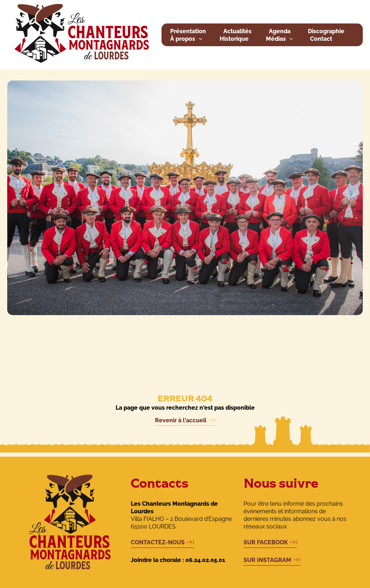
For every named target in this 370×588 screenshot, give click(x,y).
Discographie (326, 31)
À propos (186, 39)
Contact (321, 39)
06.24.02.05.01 (205, 560)
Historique (234, 39)
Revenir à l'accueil (181, 420)
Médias (279, 39)
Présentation (188, 31)
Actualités (237, 31)
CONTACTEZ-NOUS (158, 542)
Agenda (280, 31)
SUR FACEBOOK (266, 542)
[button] (199, 39)
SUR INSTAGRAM (267, 560)
